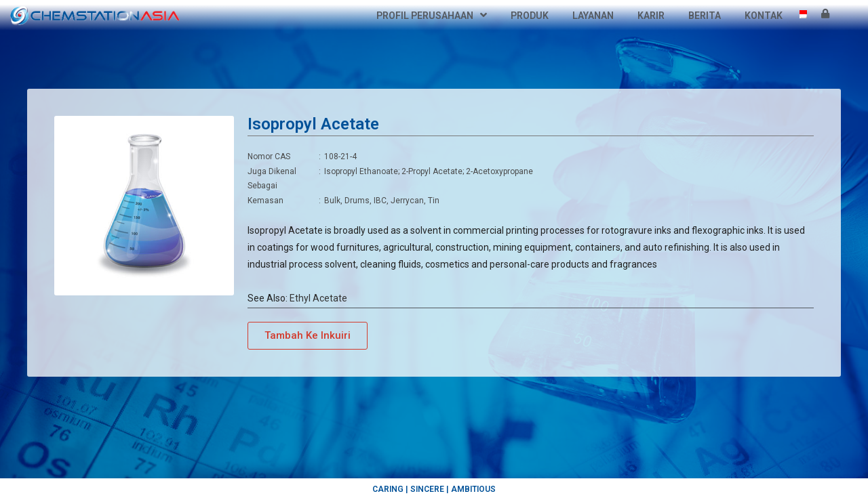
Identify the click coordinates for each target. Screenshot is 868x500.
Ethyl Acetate (318, 298)
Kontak (764, 16)
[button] (308, 336)
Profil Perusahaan (432, 16)
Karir (651, 16)
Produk (530, 16)
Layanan (593, 16)
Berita (705, 16)
